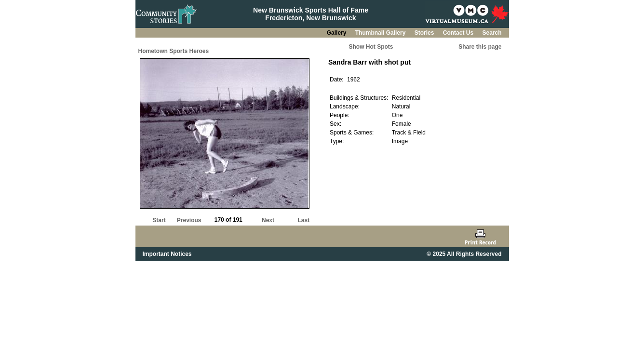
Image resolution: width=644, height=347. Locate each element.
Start (159, 220)
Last (303, 220)
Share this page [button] (480, 47)
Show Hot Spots (371, 47)
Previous (189, 220)
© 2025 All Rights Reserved (464, 254)
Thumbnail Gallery (381, 33)
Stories (425, 33)
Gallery (337, 33)
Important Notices (167, 254)
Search (492, 33)
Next (268, 220)
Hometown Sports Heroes (174, 51)
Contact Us (459, 33)
